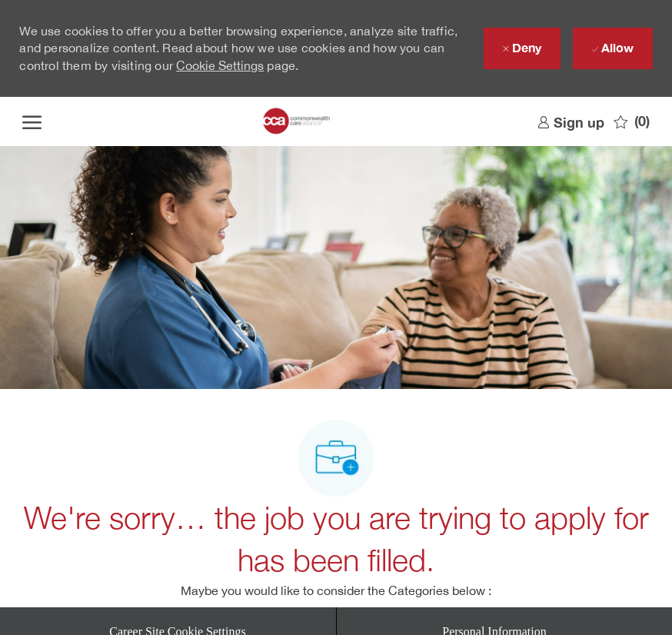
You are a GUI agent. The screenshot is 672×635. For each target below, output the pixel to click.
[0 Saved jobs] (632, 121)
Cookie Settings (220, 65)
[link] (571, 122)
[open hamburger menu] (32, 121)
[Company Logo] (297, 121)
